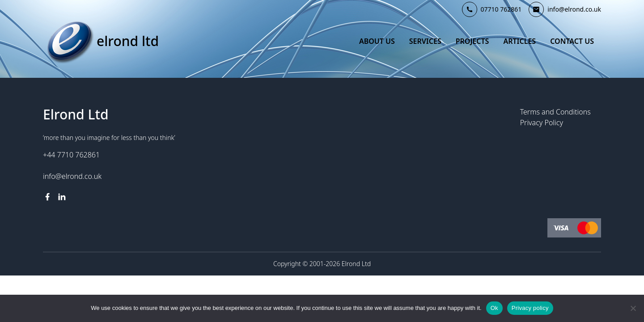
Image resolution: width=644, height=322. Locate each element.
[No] (633, 308)
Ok (494, 308)
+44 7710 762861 (71, 155)
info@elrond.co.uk (72, 176)
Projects (472, 41)
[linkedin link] (62, 197)
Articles (519, 41)
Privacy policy (530, 308)
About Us (377, 41)
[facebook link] (47, 197)
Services (425, 41)
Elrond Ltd (128, 41)
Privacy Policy (542, 123)
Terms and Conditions (555, 112)
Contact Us (572, 41)
